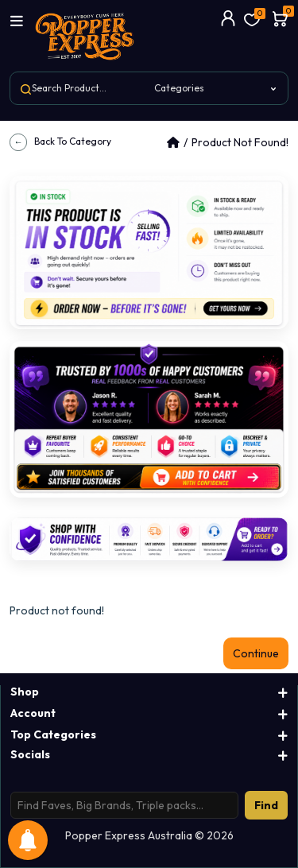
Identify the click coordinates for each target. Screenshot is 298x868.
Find (266, 805)
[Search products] (124, 805)
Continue (256, 653)
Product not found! (240, 142)
